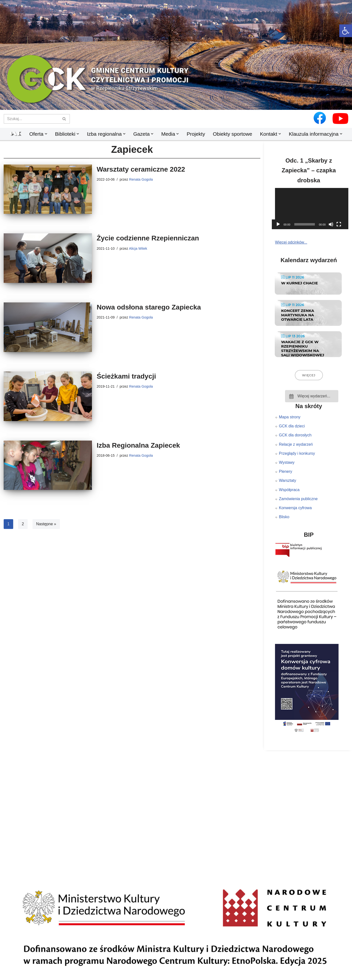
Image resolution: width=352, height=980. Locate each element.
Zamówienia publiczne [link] (298, 499)
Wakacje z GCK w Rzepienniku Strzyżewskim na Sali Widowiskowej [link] (303, 348)
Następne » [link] (46, 524)
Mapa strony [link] (290, 417)
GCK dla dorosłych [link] (295, 435)
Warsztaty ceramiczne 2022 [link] (141, 169)
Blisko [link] (284, 517)
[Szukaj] (31, 119)
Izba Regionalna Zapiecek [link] (138, 445)
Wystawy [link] (287, 462)
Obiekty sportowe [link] (233, 134)
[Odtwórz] (278, 224)
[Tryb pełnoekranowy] (339, 224)
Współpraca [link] (289, 490)
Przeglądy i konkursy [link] (297, 453)
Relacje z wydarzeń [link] (296, 444)
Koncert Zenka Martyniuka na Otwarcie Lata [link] (298, 315)
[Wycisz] (331, 224)
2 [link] (23, 524)
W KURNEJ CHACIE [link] (299, 283)
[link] (346, 31)
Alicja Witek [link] (138, 248)
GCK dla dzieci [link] (292, 426)
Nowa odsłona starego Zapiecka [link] (149, 307)
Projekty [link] (196, 134)
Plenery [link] (286, 471)
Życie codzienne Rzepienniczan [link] (148, 238)
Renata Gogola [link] (141, 179)
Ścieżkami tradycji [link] (126, 376)
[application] (312, 209)
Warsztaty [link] (288, 480)
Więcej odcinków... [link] (291, 242)
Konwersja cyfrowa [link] (295, 508)
